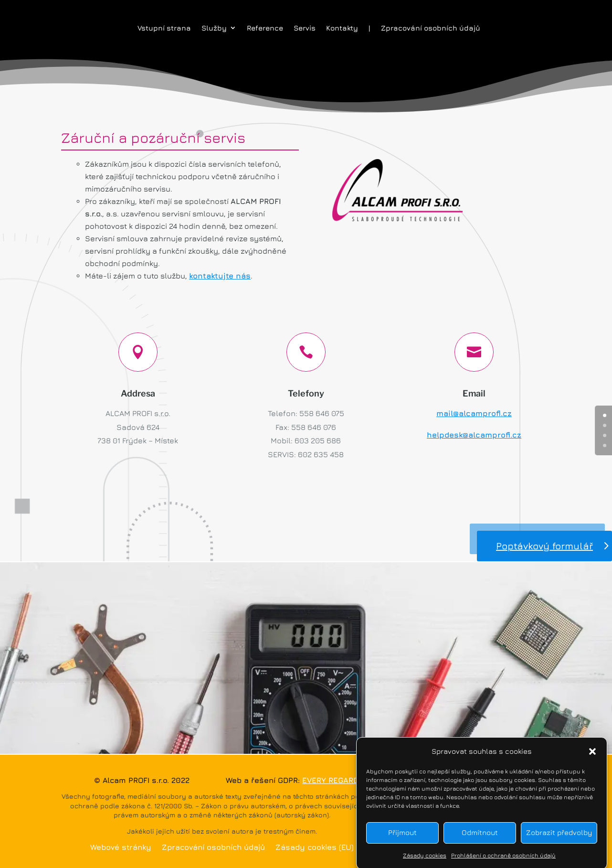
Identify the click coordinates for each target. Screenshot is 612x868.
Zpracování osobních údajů (213, 847)
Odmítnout (480, 840)
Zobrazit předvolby (559, 840)
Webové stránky (121, 847)
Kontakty (342, 28)
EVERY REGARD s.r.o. (340, 780)
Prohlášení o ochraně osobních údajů (503, 863)
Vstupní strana (164, 28)
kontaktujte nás (220, 276)
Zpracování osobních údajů (431, 28)
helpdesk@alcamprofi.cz (474, 435)
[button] (592, 759)
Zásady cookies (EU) (315, 847)
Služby (214, 28)
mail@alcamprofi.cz (474, 413)
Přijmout (402, 840)
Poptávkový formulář (544, 546)
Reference (265, 28)
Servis (305, 28)
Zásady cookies (425, 863)
